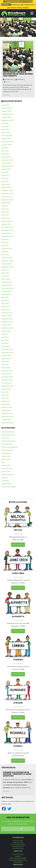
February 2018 (7, 313)
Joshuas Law (6, 465)
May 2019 (5, 273)
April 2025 (5, 129)
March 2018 (6, 310)
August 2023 (6, 169)
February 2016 (7, 371)
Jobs (3, 462)
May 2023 (5, 178)
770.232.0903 (18, 577)
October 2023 (7, 163)
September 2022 (8, 200)
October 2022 (7, 197)
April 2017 (5, 343)
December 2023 (7, 160)
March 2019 (6, 279)
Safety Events (6, 484)
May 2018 (5, 303)
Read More (6, 95)
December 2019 (7, 261)
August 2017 (6, 331)
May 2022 (5, 212)
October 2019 (7, 264)
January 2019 (6, 285)
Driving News (6, 453)
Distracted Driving (8, 435)
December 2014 (7, 413)
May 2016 (5, 365)
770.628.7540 (18, 534)
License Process (7, 468)
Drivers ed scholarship (9, 447)
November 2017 (7, 322)
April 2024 (5, 154)
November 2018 (7, 288)
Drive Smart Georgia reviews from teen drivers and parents (18, 74)
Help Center (6, 459)
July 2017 (5, 334)
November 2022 (7, 194)
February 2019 (7, 282)
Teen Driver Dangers (9, 487)
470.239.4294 (18, 664)
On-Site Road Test (18, 846)
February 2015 (7, 407)
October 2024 (7, 145)
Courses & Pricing (18, 854)
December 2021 (7, 227)
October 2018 (7, 291)
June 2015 (5, 395)
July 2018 (5, 297)
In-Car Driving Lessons (18, 845)
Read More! (6, 791)
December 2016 (7, 349)
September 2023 (8, 166)
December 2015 (7, 377)
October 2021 (7, 233)
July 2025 (5, 123)
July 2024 (5, 148)
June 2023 (5, 175)
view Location (18, 545)
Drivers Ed (5, 438)
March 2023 (6, 184)
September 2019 (8, 267)
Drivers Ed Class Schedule (18, 858)
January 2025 (6, 139)
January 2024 (6, 157)
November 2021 (7, 230)
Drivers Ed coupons (8, 441)
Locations (18, 856)
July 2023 (5, 172)
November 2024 (7, 142)
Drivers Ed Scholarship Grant (18, 860)
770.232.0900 (18, 620)
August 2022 (6, 203)
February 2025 (7, 136)
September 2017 (8, 328)
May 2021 (5, 242)
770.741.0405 (18, 750)
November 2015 (7, 380)
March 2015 (6, 404)
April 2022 (5, 215)
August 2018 (6, 294)
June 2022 (5, 209)
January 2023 (6, 187)
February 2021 (7, 249)
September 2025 (8, 120)
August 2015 (6, 389)
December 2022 (7, 190)
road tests (5, 481)
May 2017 (5, 340)
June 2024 (5, 151)
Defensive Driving (8, 432)
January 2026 (6, 111)
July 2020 (5, 252)
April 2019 (5, 276)
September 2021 (8, 236)
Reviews (8, 82)
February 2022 (7, 221)
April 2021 (5, 245)
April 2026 (5, 105)
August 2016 (6, 358)
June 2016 (5, 362)
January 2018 (6, 316)
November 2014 (7, 416)
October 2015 (7, 383)
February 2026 (7, 108)
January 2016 (6, 374)
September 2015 (8, 386)
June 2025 (5, 126)
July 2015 (5, 392)
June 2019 (5, 270)
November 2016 (7, 352)
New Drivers (6, 471)
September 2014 (8, 423)
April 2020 (5, 255)
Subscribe (18, 829)
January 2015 (6, 410)
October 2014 (7, 420)
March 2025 (6, 132)
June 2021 (5, 239)
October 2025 (7, 117)
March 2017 (6, 346)
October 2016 (7, 355)
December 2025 (7, 114)
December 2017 (7, 319)
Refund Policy (18, 862)
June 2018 (5, 300)
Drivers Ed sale (7, 444)
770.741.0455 (18, 707)
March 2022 (6, 218)
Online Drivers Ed (8, 475)
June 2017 (5, 337)
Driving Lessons (7, 450)
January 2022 (6, 224)
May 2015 (5, 398)
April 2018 (5, 307)
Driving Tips (6, 456)
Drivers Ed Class (18, 841)
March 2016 (6, 368)
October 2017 (7, 325)
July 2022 (5, 206)
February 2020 (7, 258)
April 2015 (5, 401)
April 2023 (5, 181)
